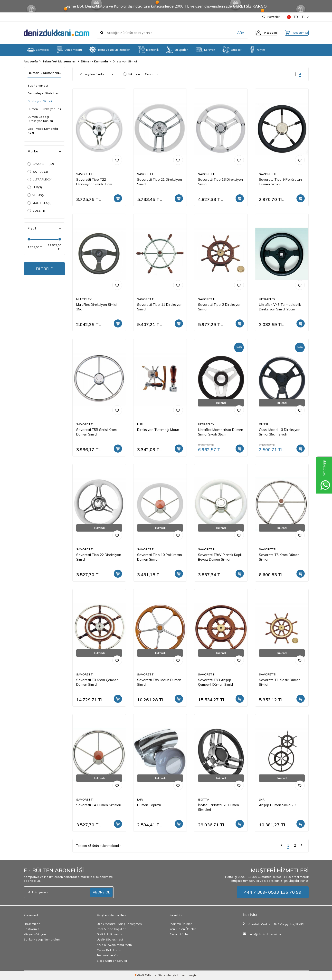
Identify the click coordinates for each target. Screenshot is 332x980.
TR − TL (298, 17)
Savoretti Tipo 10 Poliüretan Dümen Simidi (160, 557)
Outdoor (232, 50)
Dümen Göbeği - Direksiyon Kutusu (40, 119)
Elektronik (148, 50)
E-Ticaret (151, 975)
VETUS (37, 195)
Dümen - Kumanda (94, 61)
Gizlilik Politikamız (109, 934)
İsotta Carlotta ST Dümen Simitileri (218, 807)
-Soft (140, 975)
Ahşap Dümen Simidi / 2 (278, 805)
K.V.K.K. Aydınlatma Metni (115, 945)
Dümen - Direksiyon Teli (44, 109)
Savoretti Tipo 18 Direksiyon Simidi (220, 182)
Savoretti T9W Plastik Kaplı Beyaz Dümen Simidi (220, 557)
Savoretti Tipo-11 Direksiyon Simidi (160, 307)
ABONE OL (101, 892)
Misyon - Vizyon (35, 934)
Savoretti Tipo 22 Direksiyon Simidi (99, 557)
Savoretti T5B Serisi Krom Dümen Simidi (96, 432)
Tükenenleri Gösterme (141, 74)
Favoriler (271, 17)
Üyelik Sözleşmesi (110, 939)
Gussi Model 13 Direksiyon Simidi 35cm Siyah (280, 432)
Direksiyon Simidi (40, 101)
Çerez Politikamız (109, 950)
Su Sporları (177, 50)
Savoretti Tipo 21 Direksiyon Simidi (160, 182)
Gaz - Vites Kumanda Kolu (43, 131)
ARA (232, 33)
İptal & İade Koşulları (111, 929)
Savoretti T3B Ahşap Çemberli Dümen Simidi (216, 682)
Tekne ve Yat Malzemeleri (110, 50)
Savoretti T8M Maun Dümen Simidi (159, 682)
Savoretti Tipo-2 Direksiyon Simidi (220, 307)
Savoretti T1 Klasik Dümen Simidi (280, 682)
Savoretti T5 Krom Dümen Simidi (279, 557)
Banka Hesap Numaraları (42, 939)
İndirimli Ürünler (181, 924)
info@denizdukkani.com (266, 934)
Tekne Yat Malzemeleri (59, 61)
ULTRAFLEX (40, 179)
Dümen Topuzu (149, 805)
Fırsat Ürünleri (180, 934)
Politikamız (31, 929)
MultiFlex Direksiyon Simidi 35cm (97, 307)
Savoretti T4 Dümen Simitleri (99, 805)
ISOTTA (38, 172)
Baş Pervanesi (38, 85)
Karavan (205, 50)
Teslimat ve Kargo (110, 955)
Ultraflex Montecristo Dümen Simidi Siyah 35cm (221, 432)
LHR (35, 187)
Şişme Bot (38, 50)
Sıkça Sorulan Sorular (112, 961)
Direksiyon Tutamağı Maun (158, 430)
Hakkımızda (32, 924)
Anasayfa (31, 61)
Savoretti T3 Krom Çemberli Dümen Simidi (98, 682)
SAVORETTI (41, 164)
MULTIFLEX (39, 203)
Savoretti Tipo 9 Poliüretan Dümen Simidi (280, 182)
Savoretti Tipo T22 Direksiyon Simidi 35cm (94, 182)
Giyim (257, 50)
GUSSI (36, 211)
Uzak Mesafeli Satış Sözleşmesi (120, 924)
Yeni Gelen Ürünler (183, 929)
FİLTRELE (44, 269)
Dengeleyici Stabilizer (43, 93)
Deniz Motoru (69, 50)
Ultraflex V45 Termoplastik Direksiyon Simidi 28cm (280, 307)
